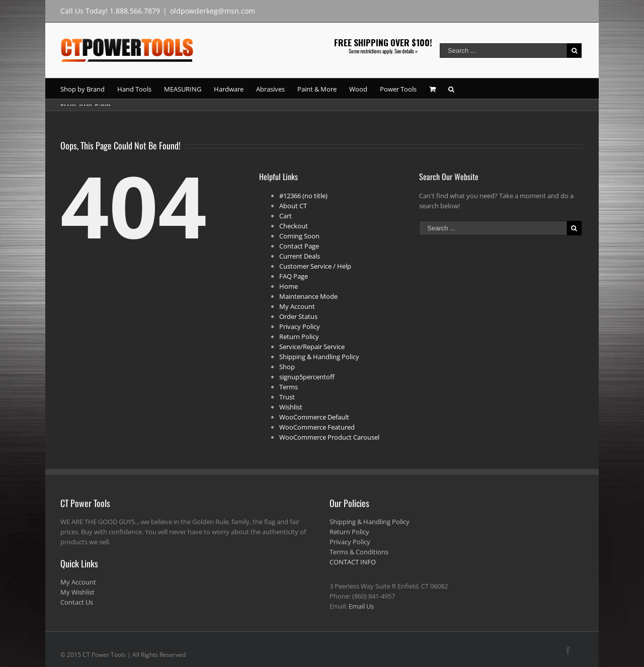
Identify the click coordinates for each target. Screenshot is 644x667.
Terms (289, 387)
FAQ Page (294, 276)
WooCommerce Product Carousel (329, 437)
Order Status (298, 316)
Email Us (361, 606)
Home (289, 286)
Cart (286, 216)
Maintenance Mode (308, 296)
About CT (293, 206)
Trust (287, 397)
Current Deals (300, 256)
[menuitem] (89, 89)
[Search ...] (503, 51)
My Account (297, 306)
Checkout (294, 226)
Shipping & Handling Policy (319, 357)
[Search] (451, 89)
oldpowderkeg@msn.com (213, 11)
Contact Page (299, 246)
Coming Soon (299, 236)
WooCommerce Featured (317, 427)
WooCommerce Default (314, 417)
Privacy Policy (300, 326)
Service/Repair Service (312, 347)
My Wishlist (77, 592)
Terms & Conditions (359, 552)
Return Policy (299, 337)
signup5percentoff (307, 377)
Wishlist (291, 407)
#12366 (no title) (303, 196)
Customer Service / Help (315, 266)
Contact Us (77, 602)
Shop (287, 367)
